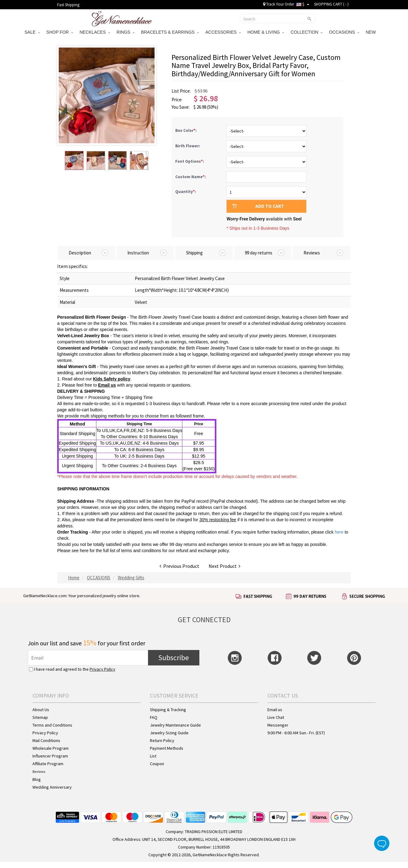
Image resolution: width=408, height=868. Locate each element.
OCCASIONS (344, 32)
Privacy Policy (102, 669)
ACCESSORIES (223, 32)
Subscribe (174, 658)
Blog (37, 779)
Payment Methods (167, 748)
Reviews (39, 772)
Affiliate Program (48, 764)
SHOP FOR (60, 32)
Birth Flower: (188, 146)
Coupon (157, 764)
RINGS (125, 32)
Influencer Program (50, 756)
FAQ (154, 717)
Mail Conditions (46, 740)
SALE (32, 32)
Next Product (225, 566)
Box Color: (186, 130)
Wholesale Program (51, 748)
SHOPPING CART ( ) (331, 4)
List (153, 756)
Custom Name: (191, 177)
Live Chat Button (382, 843)
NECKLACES (95, 32)
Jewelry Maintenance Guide (175, 725)
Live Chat (276, 717)
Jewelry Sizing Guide (169, 733)
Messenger (278, 725)
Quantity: (186, 192)
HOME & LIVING (266, 32)
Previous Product (179, 566)
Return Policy (162, 740)
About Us (41, 710)
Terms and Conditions (52, 725)
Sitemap (40, 717)
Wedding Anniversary (52, 787)
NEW (371, 32)
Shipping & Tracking (168, 710)
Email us (107, 385)
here (84, 551)
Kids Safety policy (112, 379)
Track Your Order (278, 4)
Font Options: (190, 161)
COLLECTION (306, 32)
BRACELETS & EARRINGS (170, 32)
